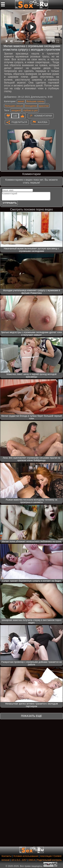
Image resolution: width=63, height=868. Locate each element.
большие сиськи (14, 106)
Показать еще (31, 716)
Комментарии (43, 116)
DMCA (32, 860)
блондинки (31, 106)
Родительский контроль (49, 860)
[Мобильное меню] (3, 4)
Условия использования (26, 856)
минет (21, 101)
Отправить (10, 203)
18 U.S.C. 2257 (19, 860)
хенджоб (16, 110)
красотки (44, 106)
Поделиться (19, 122)
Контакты (6, 856)
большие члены (35, 101)
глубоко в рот (30, 110)
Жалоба (42, 122)
